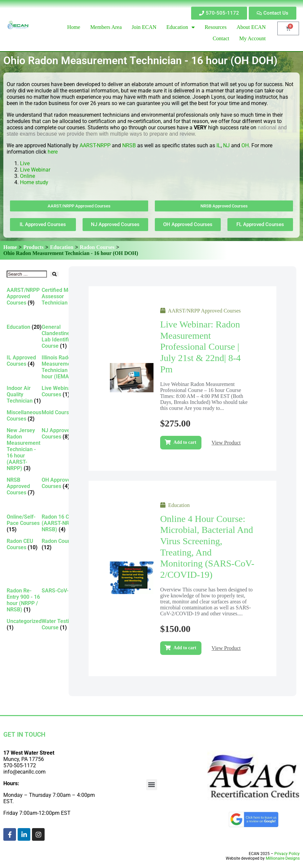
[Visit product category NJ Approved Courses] (63, 434)
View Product (226, 443)
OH (245, 145)
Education (62, 247)
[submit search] (54, 274)
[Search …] (27, 274)
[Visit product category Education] (24, 327)
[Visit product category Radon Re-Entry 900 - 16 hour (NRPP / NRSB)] (24, 600)
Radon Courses (97, 247)
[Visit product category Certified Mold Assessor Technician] (63, 296)
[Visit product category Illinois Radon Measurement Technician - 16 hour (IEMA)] (63, 367)
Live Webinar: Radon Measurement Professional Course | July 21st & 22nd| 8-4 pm (200, 347)
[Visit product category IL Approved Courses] (24, 361)
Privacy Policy (287, 854)
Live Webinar (35, 170)
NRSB (129, 145)
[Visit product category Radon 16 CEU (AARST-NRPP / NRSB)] (63, 523)
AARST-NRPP (95, 145)
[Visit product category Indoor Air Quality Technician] (24, 394)
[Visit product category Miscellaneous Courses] (24, 416)
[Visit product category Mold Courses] (63, 412)
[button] (152, 785)
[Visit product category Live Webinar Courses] (63, 391)
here (53, 152)
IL (219, 145)
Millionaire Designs (283, 858)
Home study (34, 182)
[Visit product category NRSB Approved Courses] (24, 486)
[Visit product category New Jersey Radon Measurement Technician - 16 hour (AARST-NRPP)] (24, 449)
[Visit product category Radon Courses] (63, 544)
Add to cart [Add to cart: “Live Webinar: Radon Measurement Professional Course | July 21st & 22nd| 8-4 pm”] (185, 442)
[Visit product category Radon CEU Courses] (24, 544)
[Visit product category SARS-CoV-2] (63, 591)
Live (25, 163)
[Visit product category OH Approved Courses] (63, 483)
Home (10, 247)
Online (27, 176)
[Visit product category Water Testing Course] (63, 624)
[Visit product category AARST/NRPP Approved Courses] (24, 296)
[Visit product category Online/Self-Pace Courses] (24, 523)
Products (33, 247)
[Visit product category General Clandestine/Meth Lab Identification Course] (63, 336)
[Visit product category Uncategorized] (24, 624)
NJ (226, 145)
